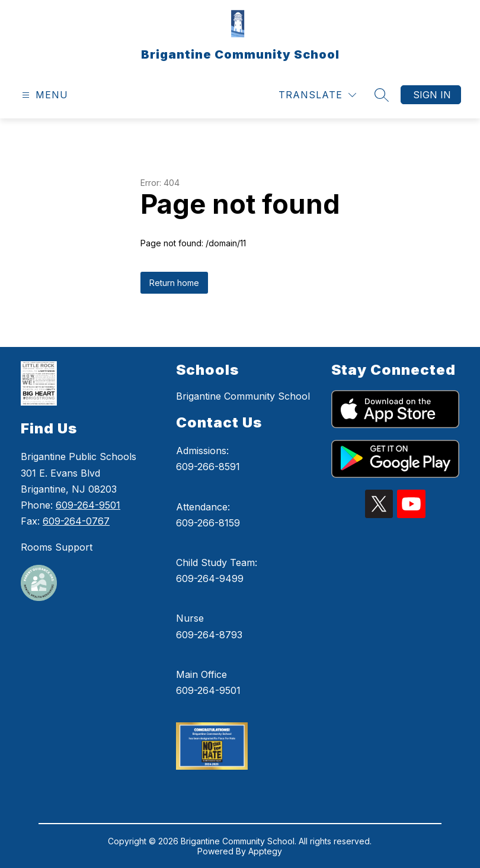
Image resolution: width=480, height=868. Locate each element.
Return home (174, 283)
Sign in (432, 95)
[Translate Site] (317, 95)
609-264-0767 (76, 521)
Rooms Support (57, 547)
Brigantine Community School (243, 396)
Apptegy (265, 851)
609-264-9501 (88, 505)
